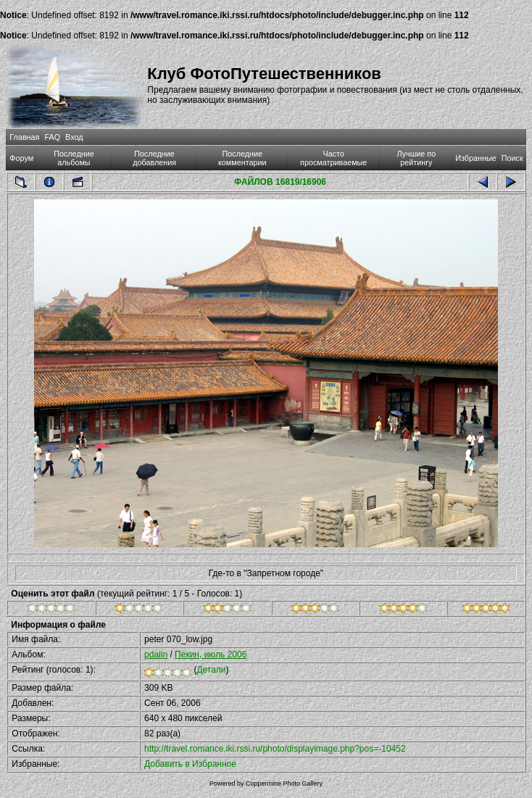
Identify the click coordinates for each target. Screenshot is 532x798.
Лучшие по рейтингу (416, 158)
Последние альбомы (74, 158)
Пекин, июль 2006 (211, 654)
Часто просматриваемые (333, 158)
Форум (21, 158)
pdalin (156, 654)
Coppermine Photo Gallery (284, 784)
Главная (24, 137)
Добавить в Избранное (190, 764)
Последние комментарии (242, 158)
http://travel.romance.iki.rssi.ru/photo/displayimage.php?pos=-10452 (275, 749)
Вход (74, 137)
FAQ (52, 137)
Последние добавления (154, 158)
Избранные (475, 158)
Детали (211, 670)
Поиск (512, 158)
